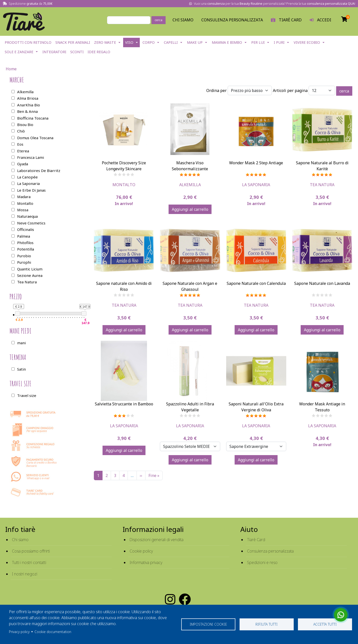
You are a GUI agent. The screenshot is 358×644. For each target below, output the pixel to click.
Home (11, 69)
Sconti (77, 52)
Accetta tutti (325, 624)
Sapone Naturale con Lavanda (322, 283)
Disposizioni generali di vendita (157, 540)
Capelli (171, 42)
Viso (129, 42)
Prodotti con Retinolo (28, 42)
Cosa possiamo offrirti (31, 551)
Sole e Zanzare (19, 52)
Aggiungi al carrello (190, 209)
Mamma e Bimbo (227, 42)
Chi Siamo (183, 20)
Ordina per (216, 90)
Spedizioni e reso (262, 562)
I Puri (279, 42)
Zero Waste (105, 42)
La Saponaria (256, 185)
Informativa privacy (146, 562)
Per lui (258, 42)
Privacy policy (19, 632)
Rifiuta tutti (267, 624)
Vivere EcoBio (307, 42)
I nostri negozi (25, 574)
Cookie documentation (53, 632)
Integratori (54, 52)
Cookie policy (141, 551)
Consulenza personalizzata (232, 20)
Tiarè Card (256, 540)
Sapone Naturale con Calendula (256, 283)
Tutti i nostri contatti (29, 562)
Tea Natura (322, 185)
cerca (159, 20)
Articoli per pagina (290, 90)
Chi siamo (20, 540)
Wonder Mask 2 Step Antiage (256, 163)
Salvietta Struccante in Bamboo (124, 404)
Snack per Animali (73, 42)
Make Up (195, 42)
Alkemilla (190, 185)
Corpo (149, 42)
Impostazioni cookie (208, 624)
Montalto (124, 185)
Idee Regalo (99, 52)
